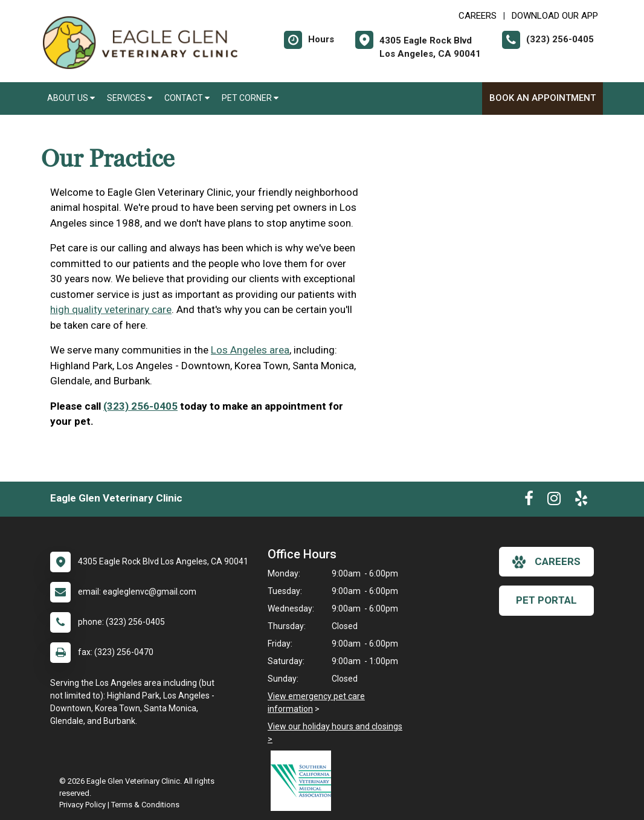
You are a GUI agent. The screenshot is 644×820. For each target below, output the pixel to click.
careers (546, 562)
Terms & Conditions (145, 805)
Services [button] (130, 98)
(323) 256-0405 (140, 406)
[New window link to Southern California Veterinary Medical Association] (304, 781)
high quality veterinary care (111, 309)
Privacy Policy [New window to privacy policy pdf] (82, 805)
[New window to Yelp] (581, 501)
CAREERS (478, 16)
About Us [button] (71, 98)
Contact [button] (187, 98)
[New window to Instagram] (554, 501)
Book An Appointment (543, 98)
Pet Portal (546, 600)
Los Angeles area (250, 350)
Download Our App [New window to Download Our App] (555, 16)
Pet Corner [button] (250, 98)
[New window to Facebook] (529, 501)
